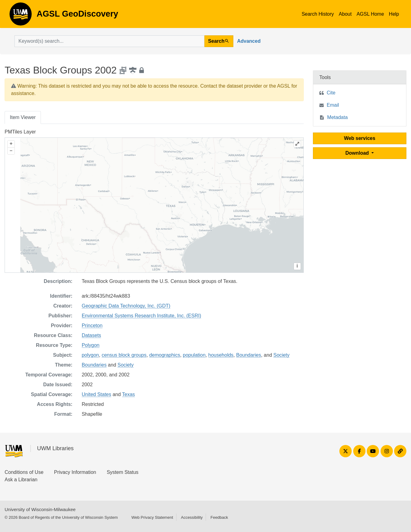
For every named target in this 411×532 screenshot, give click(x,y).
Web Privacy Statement (152, 517)
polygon (90, 355)
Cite (331, 93)
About (345, 14)
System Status (123, 472)
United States (97, 394)
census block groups (124, 355)
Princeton (92, 326)
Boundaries (249, 355)
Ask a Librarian (21, 480)
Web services (360, 138)
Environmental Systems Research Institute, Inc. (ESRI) (142, 316)
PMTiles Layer (20, 132)
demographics (165, 355)
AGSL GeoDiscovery (21, 16)
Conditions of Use (24, 472)
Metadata (337, 117)
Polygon (91, 345)
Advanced (249, 41)
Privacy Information (75, 472)
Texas (128, 394)
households (221, 355)
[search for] (109, 41)
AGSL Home (370, 14)
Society (281, 355)
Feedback (219, 517)
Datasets (91, 335)
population (194, 355)
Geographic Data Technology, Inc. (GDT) (126, 306)
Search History (318, 14)
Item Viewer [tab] (23, 117)
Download (358, 153)
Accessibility (192, 517)
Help (394, 14)
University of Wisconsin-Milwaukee (40, 509)
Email (333, 105)
